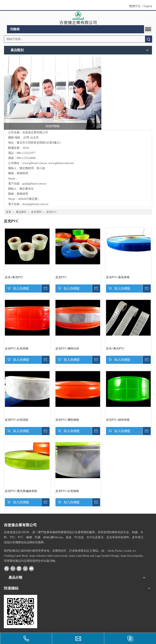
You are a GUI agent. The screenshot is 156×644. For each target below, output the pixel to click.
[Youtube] (31, 568)
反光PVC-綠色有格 (118, 420)
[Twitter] (25, 568)
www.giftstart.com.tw (35, 163)
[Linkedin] (19, 568)
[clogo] (78, 18)
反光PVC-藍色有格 (118, 277)
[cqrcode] (21, 612)
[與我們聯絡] (53, 93)
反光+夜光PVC (14, 277)
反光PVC (61, 277)
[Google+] (13, 568)
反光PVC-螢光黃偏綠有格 (21, 491)
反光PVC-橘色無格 (67, 420)
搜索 (148, 39)
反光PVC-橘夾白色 (67, 348)
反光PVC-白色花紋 (17, 420)
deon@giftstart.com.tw (35, 204)
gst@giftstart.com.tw (34, 184)
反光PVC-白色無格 (67, 491)
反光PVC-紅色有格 (17, 348)
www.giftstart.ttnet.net (61, 163)
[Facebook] (7, 568)
